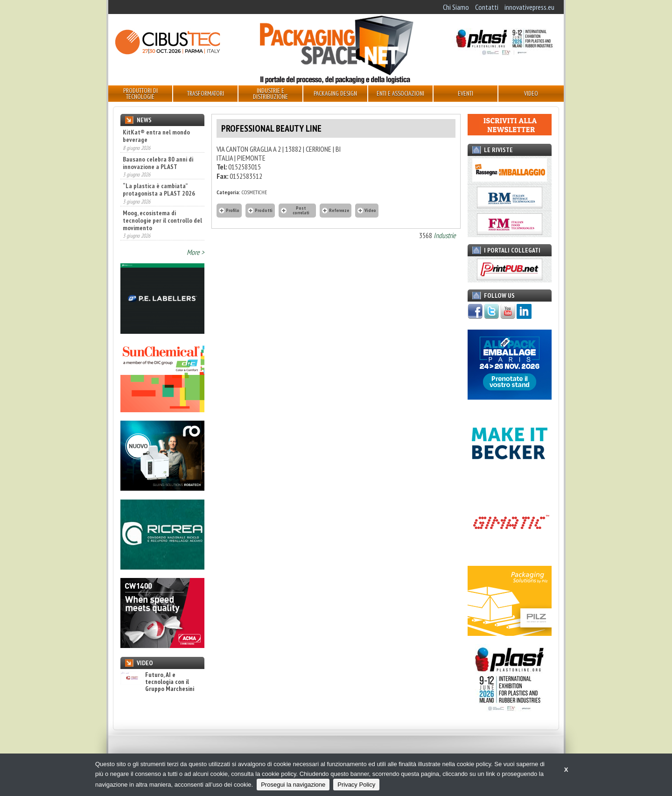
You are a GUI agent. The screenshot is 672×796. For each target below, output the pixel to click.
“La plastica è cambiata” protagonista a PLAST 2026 (159, 190)
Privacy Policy (356, 785)
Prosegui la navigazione (293, 785)
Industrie (445, 235)
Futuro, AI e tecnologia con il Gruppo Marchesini (157, 682)
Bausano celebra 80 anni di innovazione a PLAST (158, 163)
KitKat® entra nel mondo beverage (156, 136)
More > (196, 252)
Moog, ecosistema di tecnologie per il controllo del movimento (162, 220)
